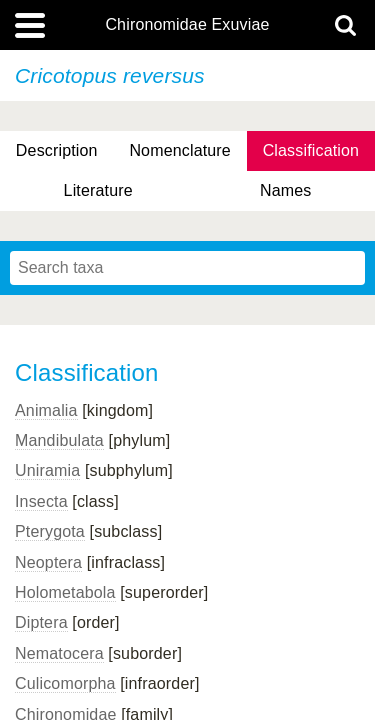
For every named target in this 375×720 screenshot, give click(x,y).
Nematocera (59, 653)
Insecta (41, 501)
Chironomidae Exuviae (187, 25)
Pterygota (50, 531)
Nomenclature (180, 150)
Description (57, 150)
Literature (98, 190)
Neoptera (48, 562)
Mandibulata (59, 440)
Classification (311, 150)
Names (285, 190)
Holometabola (65, 592)
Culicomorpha (65, 683)
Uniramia (47, 470)
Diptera (41, 622)
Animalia (46, 410)
